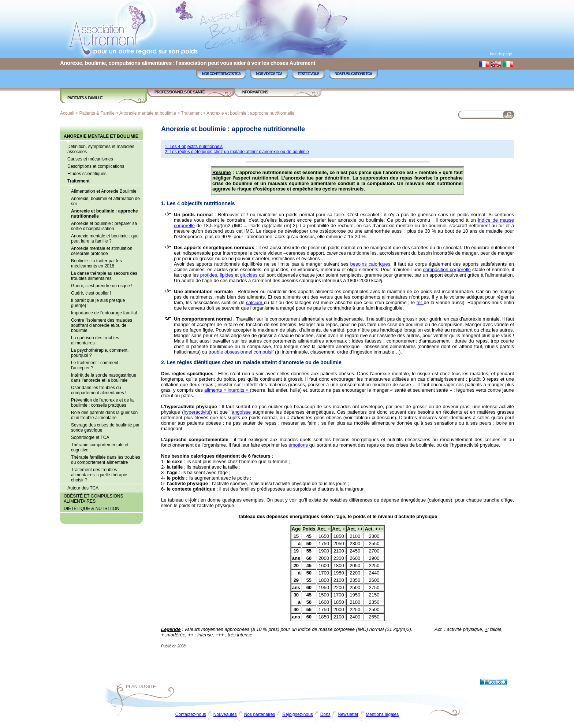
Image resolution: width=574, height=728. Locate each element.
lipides (227, 275)
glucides (250, 275)
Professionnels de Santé (180, 92)
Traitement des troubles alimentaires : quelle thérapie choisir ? (99, 475)
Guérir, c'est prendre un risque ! (102, 286)
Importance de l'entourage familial (104, 313)
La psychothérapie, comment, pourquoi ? (100, 353)
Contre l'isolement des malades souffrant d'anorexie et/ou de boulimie (102, 325)
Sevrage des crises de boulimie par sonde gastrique (105, 428)
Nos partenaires (260, 714)
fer (420, 302)
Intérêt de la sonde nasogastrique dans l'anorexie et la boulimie (104, 378)
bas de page (501, 54)
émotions (299, 445)
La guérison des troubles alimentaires (95, 340)
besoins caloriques (370, 264)
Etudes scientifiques (87, 174)
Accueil (67, 113)
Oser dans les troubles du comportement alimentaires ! (99, 390)
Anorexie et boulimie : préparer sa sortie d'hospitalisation (104, 226)
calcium (255, 302)
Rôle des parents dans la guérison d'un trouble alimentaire (104, 415)
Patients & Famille (85, 98)
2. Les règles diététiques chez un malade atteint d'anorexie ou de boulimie (237, 152)
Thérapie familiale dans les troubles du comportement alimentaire (106, 460)
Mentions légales (382, 714)
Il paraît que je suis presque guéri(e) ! (98, 303)
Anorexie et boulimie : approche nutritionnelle (250, 113)
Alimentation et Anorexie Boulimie (104, 191)
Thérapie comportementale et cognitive (100, 447)
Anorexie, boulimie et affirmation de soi (105, 201)
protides (209, 275)
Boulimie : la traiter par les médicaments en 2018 (96, 263)
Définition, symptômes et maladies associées (101, 149)
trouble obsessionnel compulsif (241, 352)
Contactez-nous (191, 714)
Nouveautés (225, 714)
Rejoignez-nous (297, 714)
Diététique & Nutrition (92, 509)
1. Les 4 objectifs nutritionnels (194, 147)
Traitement (191, 113)
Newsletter (348, 714)
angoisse (242, 412)
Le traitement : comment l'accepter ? (95, 365)
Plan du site (141, 687)
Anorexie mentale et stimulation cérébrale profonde (102, 251)
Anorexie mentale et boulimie (148, 113)
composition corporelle (447, 269)
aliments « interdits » (227, 390)
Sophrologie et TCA (90, 437)
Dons (325, 714)
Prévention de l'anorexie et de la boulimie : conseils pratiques (102, 403)
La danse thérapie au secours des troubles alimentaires (104, 276)
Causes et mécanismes (90, 159)
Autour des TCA (83, 488)
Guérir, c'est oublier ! (91, 293)
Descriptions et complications (96, 166)
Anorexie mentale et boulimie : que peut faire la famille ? (105, 239)
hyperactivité (197, 412)
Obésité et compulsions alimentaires (93, 499)
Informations (255, 92)
